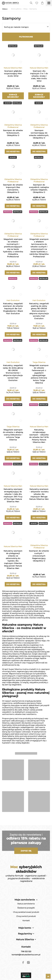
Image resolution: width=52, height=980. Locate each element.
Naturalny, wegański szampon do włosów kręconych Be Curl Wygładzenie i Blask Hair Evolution (13, 308)
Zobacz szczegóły (13, 96)
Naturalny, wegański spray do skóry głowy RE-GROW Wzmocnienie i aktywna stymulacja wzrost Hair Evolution (13, 373)
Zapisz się (26, 851)
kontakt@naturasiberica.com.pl (26, 955)
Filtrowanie (26, 37)
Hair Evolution (13, 300)
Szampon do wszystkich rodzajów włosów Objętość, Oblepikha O (39, 188)
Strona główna (16, 9)
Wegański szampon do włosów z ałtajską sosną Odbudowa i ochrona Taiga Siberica (13, 435)
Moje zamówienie (25, 900)
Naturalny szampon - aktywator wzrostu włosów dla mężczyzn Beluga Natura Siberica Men (39, 494)
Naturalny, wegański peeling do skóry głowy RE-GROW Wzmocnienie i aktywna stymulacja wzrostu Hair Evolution (39, 311)
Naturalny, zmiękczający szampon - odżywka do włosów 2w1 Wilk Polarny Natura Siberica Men (39, 436)
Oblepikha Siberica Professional (13, 126)
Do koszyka (13, 151)
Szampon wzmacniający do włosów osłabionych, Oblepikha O (39, 134)
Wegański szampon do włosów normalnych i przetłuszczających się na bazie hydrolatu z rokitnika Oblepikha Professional (13, 248)
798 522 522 (26, 951)
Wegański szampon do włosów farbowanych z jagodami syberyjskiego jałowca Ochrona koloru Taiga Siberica (39, 374)
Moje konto (25, 928)
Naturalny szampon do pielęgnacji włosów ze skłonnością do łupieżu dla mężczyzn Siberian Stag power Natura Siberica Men (13, 560)
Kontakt (26, 921)
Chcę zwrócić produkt (26, 916)
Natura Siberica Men (13, 68)
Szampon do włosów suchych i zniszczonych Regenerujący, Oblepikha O (39, 556)
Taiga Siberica (39, 362)
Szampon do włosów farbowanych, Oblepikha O (13, 133)
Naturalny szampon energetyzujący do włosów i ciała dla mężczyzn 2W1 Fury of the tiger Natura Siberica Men (13, 495)
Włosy (25, 9)
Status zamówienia (26, 904)
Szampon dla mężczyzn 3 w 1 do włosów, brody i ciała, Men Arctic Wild (39, 76)
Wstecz (5, 9)
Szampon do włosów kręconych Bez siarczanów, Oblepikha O (13, 188)
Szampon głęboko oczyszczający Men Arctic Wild (13, 73)
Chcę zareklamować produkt (26, 912)
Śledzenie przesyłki (26, 908)
